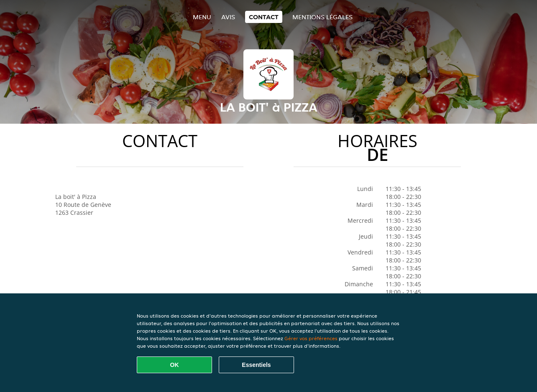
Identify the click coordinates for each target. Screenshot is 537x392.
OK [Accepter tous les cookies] (175, 365)
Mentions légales (322, 17)
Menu (202, 17)
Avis (228, 17)
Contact (264, 17)
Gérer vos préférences (311, 338)
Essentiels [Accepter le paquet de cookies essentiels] (256, 365)
